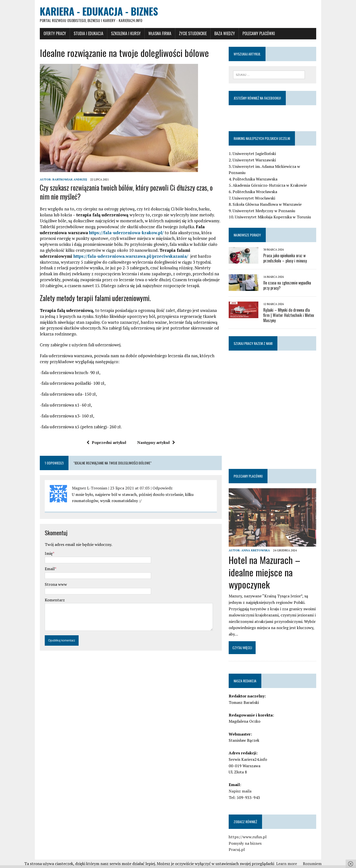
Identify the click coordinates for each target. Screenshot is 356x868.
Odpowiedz (155, 488)
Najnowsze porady (250, 229)
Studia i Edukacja (81, 34)
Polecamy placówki (251, 34)
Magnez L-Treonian (82, 488)
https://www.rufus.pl (250, 830)
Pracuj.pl (239, 842)
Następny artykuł (153, 443)
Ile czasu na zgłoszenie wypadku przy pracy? (293, 280)
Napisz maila (243, 784)
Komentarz (47, 600)
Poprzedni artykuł (104, 443)
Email (42, 569)
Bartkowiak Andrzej (62, 180)
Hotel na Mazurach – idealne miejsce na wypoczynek (267, 565)
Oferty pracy (47, 34)
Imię (41, 554)
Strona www (48, 585)
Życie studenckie (185, 34)
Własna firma (152, 34)
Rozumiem (312, 864)
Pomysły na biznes (248, 836)
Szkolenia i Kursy (118, 34)
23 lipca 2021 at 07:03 (122, 488)
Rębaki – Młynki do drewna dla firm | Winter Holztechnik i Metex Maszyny (294, 307)
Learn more (287, 864)
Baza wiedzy (217, 34)
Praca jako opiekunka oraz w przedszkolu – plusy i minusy (288, 253)
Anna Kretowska (258, 543)
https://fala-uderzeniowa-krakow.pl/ (90, 233)
